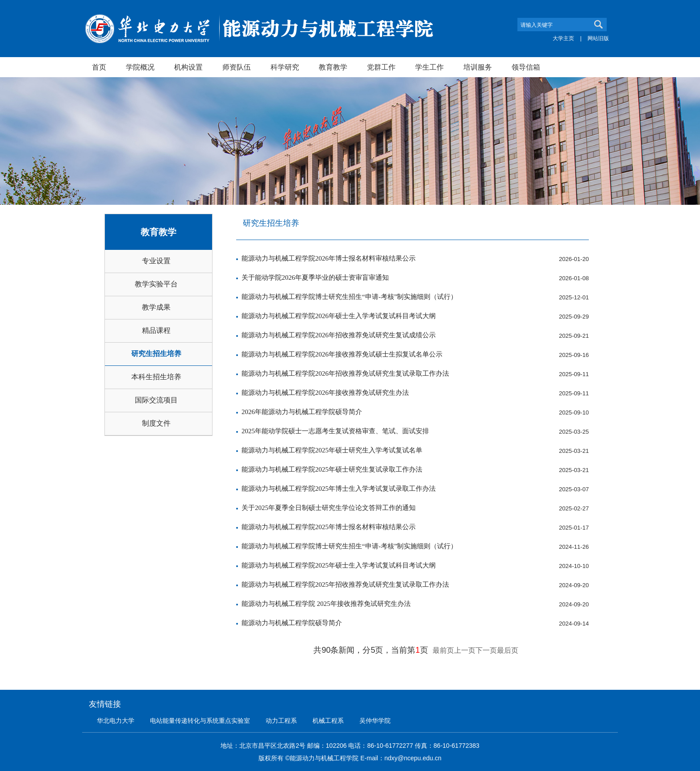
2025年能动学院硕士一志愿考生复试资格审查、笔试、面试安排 (335, 431)
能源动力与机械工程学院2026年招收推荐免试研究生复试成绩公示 (339, 335)
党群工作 (381, 67)
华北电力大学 (116, 721)
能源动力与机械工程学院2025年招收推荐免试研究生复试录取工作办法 (345, 584)
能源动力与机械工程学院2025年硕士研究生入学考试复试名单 (332, 450)
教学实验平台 (156, 284)
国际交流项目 (156, 400)
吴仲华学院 (375, 721)
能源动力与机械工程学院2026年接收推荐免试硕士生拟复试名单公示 (342, 354)
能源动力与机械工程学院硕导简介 (292, 623)
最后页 (508, 650)
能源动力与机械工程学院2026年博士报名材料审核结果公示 (329, 258)
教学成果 (156, 307)
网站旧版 (598, 38)
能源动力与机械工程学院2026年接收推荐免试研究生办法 (325, 393)
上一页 (465, 650)
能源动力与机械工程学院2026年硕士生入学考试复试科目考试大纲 (339, 316)
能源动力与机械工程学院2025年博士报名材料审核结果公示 (329, 527)
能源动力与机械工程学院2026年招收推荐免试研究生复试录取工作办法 (345, 373)
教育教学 (333, 67)
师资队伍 (237, 67)
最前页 (443, 650)
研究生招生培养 (156, 354)
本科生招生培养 (156, 377)
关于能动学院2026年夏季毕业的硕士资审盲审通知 (315, 278)
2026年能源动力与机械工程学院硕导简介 (302, 412)
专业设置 (156, 261)
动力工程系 (281, 721)
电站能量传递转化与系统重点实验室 (200, 721)
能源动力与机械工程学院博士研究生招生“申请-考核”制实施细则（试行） (349, 297)
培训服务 (478, 67)
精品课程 (156, 330)
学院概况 (140, 67)
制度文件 (156, 423)
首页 (99, 67)
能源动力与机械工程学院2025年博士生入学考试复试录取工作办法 (339, 489)
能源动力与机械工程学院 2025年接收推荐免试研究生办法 (326, 604)
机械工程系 (328, 721)
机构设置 (188, 67)
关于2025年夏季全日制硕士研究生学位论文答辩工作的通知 (329, 508)
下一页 (486, 650)
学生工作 (429, 67)
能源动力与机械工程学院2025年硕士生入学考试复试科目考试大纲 (339, 565)
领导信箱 (526, 67)
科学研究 (285, 67)
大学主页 (563, 38)
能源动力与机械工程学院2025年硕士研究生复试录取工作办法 (332, 469)
